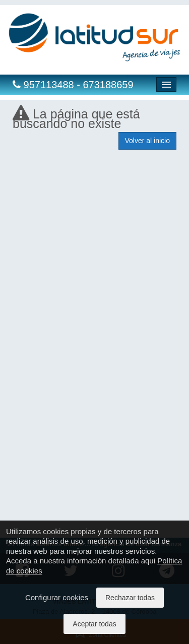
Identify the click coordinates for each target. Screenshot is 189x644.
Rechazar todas (130, 598)
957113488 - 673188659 (73, 85)
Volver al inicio (148, 141)
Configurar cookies (57, 597)
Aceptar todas (94, 624)
